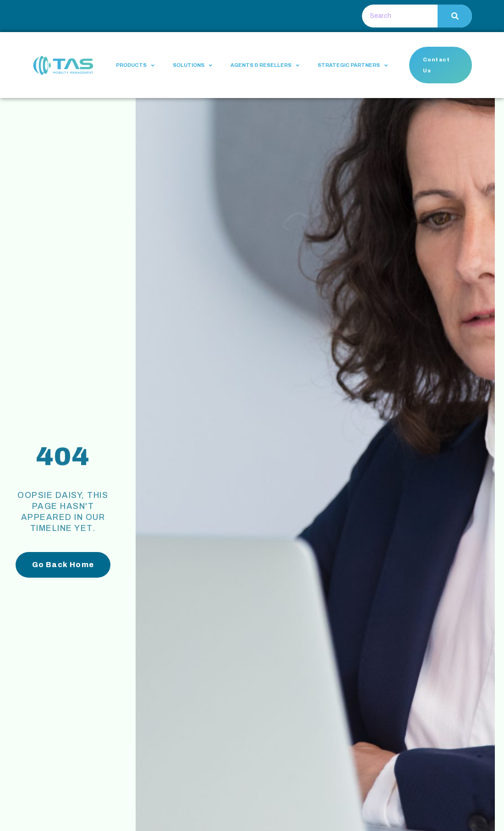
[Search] (455, 16)
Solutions (192, 65)
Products (135, 65)
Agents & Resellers (265, 65)
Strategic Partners (353, 65)
